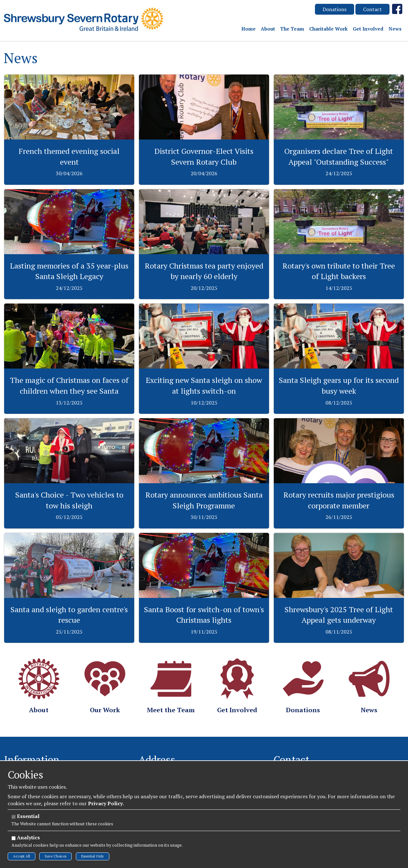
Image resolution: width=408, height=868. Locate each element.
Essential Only (93, 856)
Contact (372, 9)
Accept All (22, 856)
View (69, 78)
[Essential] (14, 817)
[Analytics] (14, 838)
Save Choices (55, 856)
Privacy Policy (105, 803)
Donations (335, 9)
